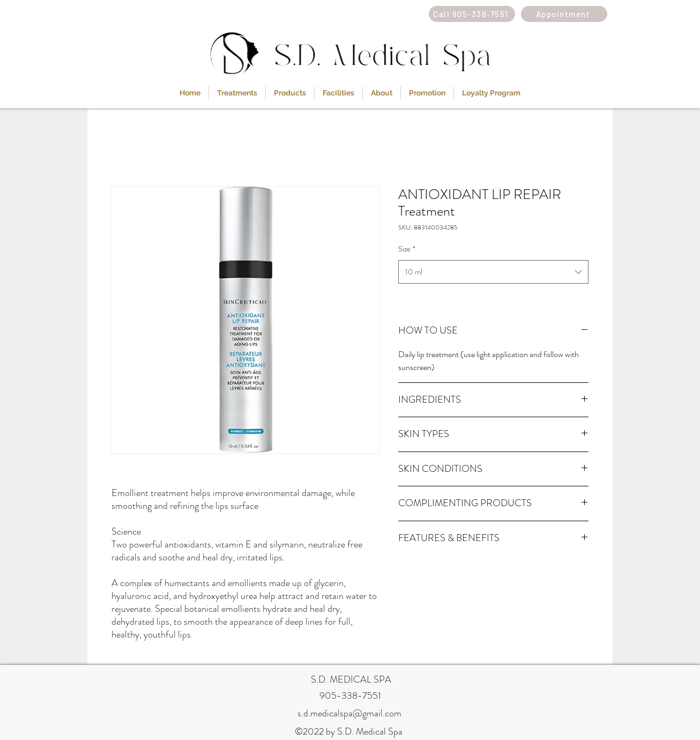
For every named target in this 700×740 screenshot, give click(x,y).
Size (407, 249)
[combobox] (493, 272)
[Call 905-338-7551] (472, 14)
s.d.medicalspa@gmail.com (349, 713)
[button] (237, 93)
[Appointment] (564, 14)
